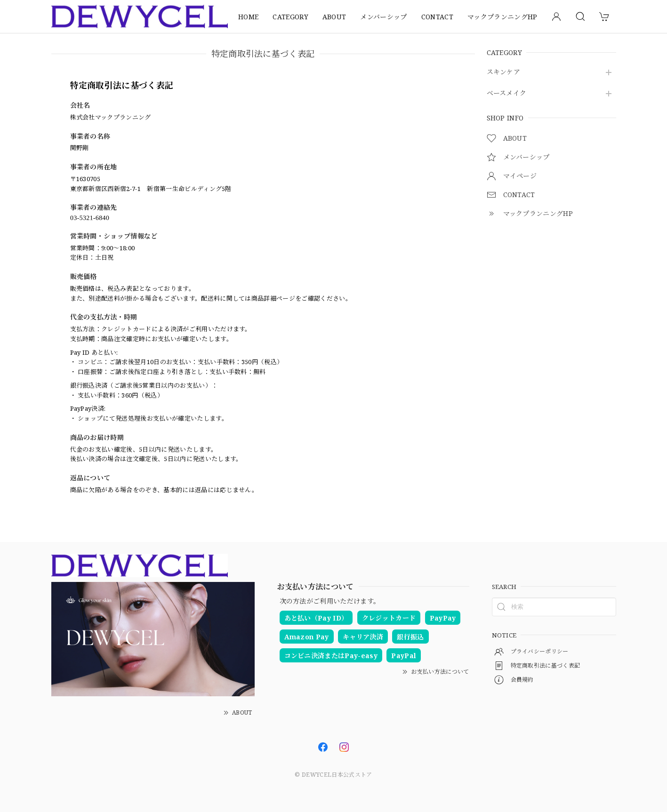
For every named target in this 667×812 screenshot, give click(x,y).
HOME (248, 17)
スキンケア (504, 72)
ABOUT (334, 17)
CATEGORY (290, 17)
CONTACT (437, 17)
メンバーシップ (383, 17)
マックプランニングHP (502, 17)
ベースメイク (507, 93)
